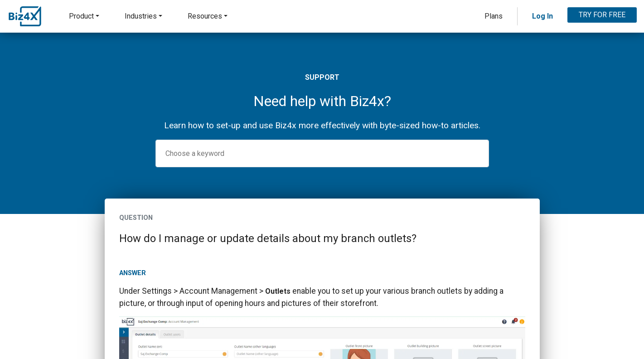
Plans (494, 16)
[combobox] (322, 154)
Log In (542, 16)
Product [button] (81, 16)
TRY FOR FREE (602, 15)
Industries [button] (141, 16)
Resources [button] (205, 16)
